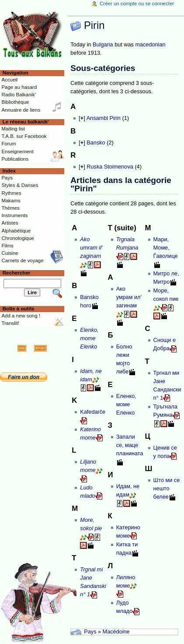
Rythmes (11, 193)
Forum (9, 144)
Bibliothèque (15, 102)
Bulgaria (103, 45)
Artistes (10, 223)
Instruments (14, 215)
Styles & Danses (20, 185)
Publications (15, 159)
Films (7, 246)
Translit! (10, 323)
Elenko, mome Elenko (89, 338)
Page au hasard (19, 87)
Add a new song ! (21, 316)
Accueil (9, 80)
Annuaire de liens (21, 110)
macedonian (150, 45)
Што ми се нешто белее (167, 489)
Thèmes (10, 208)
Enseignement (17, 151)
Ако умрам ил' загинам (129, 297)
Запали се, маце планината (130, 445)
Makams (11, 201)
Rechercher (17, 273)
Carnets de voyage (22, 260)
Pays (90, 632)
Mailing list (13, 129)
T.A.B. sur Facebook (24, 136)
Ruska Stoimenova (110, 167)
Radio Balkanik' (19, 95)
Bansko (96, 143)
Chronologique (18, 238)
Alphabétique (16, 231)
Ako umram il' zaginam (91, 248)
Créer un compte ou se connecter (137, 4)
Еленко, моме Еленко (126, 405)
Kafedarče (93, 412)
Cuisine (10, 253)
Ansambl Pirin (104, 118)
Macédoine (116, 632)
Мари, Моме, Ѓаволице (166, 248)
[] (82, 118)
